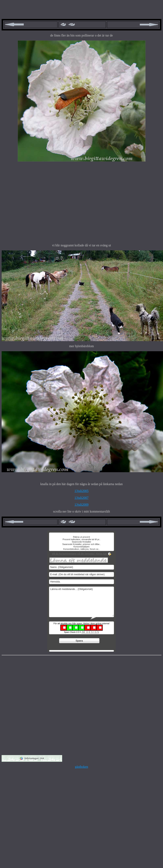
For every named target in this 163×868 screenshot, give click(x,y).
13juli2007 (81, 498)
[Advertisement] (38, 203)
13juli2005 (81, 491)
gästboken (82, 767)
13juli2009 (81, 505)
